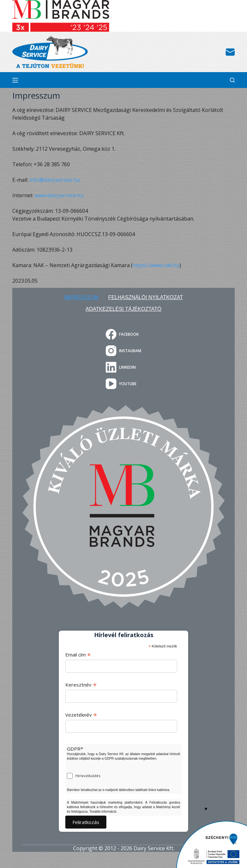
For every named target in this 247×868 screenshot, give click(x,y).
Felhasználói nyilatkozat (146, 297)
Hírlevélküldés (88, 776)
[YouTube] (124, 384)
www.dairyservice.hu (59, 195)
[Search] (232, 80)
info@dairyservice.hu (55, 180)
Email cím (78, 655)
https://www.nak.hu (156, 265)
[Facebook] (124, 334)
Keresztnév (81, 685)
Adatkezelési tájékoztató (124, 309)
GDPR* (75, 749)
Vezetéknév (81, 715)
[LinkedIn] (124, 367)
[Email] (230, 52)
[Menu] (15, 80)
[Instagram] (124, 351)
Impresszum (81, 297)
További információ (103, 812)
